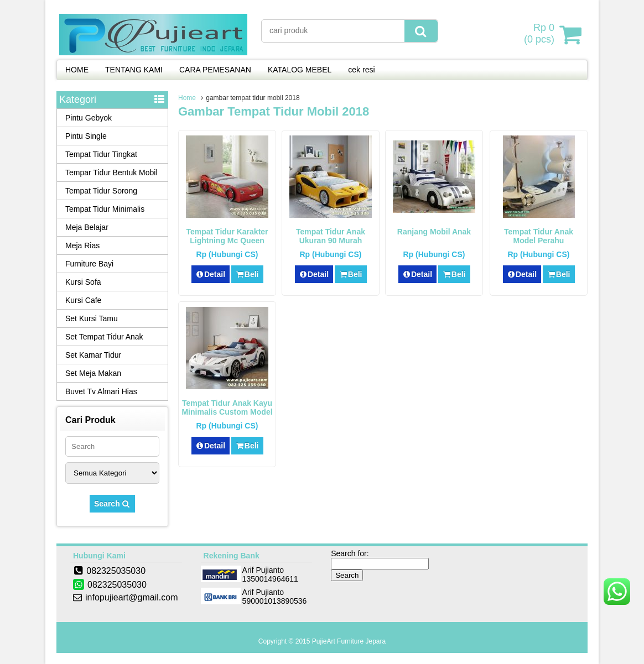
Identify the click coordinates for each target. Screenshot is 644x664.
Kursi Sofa (83, 282)
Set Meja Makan (93, 373)
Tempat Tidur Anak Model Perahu (539, 236)
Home (187, 98)
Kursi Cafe (83, 300)
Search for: (350, 553)
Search (112, 504)
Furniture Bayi (89, 264)
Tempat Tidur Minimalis (105, 209)
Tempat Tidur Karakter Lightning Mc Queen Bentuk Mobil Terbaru (227, 240)
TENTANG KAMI (134, 70)
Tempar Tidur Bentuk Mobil (111, 172)
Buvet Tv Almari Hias (101, 391)
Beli (247, 274)
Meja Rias (82, 245)
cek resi (361, 70)
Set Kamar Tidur (93, 355)
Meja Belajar (87, 227)
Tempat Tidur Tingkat (101, 154)
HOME (77, 70)
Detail (211, 274)
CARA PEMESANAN (215, 70)
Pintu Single (86, 136)
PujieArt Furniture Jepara (349, 641)
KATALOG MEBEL (300, 70)
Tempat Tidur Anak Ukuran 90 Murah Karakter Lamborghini (331, 240)
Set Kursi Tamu (92, 318)
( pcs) (541, 34)
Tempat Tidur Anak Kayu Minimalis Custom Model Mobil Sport (227, 412)
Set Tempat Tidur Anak (104, 337)
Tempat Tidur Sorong (101, 191)
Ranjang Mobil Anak (434, 232)
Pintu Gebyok (89, 118)
